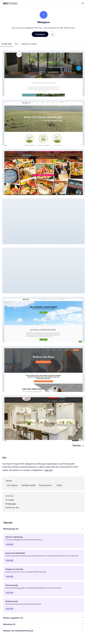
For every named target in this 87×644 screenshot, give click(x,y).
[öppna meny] (83, 4)
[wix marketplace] (10, 4)
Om (16, 44)
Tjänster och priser (29, 44)
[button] (43, 74)
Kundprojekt (7, 44)
